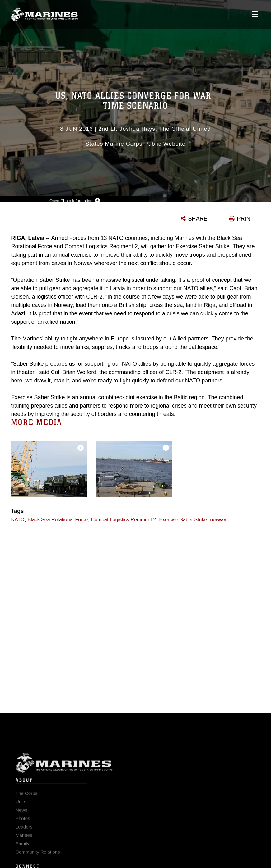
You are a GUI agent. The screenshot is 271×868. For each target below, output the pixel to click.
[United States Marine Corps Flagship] (44, 14)
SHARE (198, 219)
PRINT (245, 219)
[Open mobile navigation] (255, 14)
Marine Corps (135, 767)
